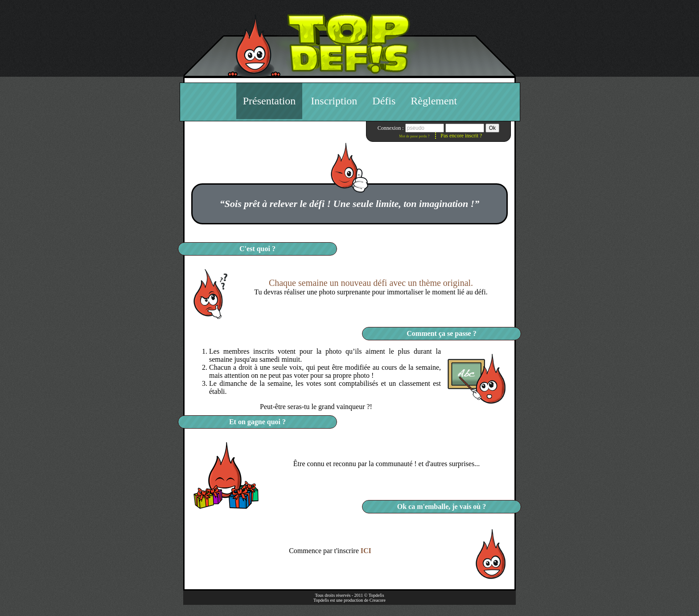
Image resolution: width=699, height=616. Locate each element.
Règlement (434, 101)
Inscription (334, 101)
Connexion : (391, 128)
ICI (366, 551)
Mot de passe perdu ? (414, 136)
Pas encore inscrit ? (461, 136)
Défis (384, 101)
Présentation (269, 101)
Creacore (378, 600)
